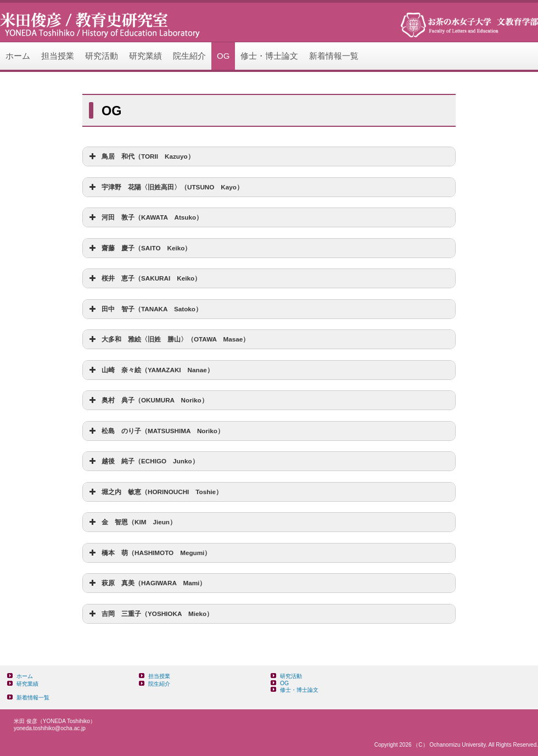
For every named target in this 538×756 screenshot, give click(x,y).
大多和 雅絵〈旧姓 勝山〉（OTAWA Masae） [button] (168, 339)
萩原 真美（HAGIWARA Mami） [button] (146, 583)
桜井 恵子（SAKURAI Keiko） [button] (144, 278)
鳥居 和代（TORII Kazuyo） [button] (141, 156)
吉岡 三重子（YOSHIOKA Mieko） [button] (150, 614)
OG (223, 56)
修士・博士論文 (269, 56)
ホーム (18, 56)
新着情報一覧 (334, 56)
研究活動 (102, 56)
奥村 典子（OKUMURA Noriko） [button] (147, 400)
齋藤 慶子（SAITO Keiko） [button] (139, 248)
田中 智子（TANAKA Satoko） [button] (144, 309)
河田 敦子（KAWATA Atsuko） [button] (145, 217)
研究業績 (145, 56)
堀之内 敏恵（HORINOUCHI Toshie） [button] (155, 492)
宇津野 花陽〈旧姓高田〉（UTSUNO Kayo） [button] (165, 187)
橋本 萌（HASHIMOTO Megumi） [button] (149, 553)
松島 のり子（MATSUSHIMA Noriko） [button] (155, 431)
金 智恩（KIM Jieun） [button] (131, 522)
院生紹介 (189, 56)
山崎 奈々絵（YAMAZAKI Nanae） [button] (150, 370)
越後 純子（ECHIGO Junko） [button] (143, 461)
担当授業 (58, 56)
